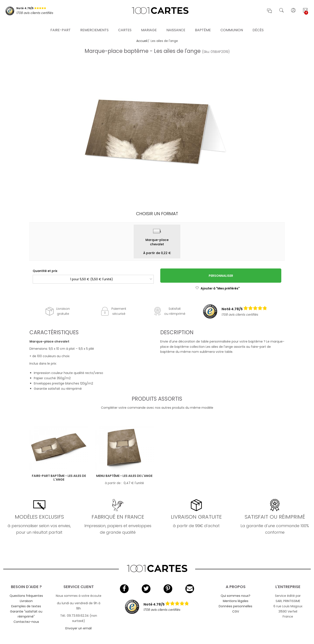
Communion (232, 25)
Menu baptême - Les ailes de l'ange (124, 476)
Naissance (176, 25)
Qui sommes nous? (235, 596)
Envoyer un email (78, 628)
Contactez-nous (26, 622)
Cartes (125, 25)
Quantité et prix (45, 271)
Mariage (149, 25)
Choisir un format (157, 214)
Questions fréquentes (26, 596)
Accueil (142, 41)
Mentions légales (236, 601)
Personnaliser (221, 276)
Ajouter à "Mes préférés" (218, 288)
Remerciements (94, 25)
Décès (258, 25)
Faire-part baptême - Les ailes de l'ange (59, 478)
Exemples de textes (26, 606)
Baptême (203, 25)
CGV (236, 611)
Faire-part (61, 25)
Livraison (26, 601)
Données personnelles (235, 606)
